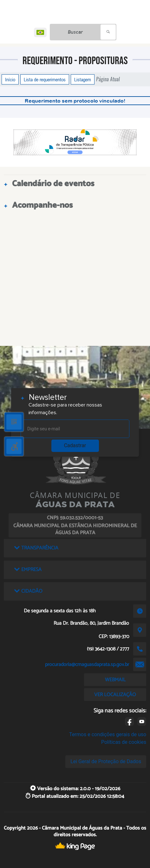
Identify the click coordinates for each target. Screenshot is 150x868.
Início (10, 79)
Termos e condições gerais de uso (108, 734)
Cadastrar (75, 445)
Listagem (83, 79)
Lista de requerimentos (45, 79)
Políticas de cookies (124, 742)
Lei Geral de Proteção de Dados (106, 761)
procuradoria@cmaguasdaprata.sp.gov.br (87, 665)
